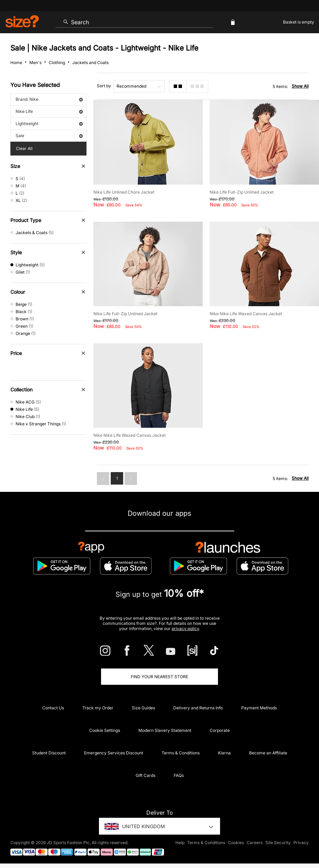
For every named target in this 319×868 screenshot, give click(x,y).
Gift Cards (145, 775)
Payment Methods (259, 708)
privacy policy (185, 628)
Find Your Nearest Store (159, 677)
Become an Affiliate (268, 753)
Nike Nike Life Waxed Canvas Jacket (246, 314)
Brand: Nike (49, 99)
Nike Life (49, 111)
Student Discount (49, 753)
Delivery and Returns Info (198, 708)
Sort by (104, 86)
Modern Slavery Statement (165, 730)
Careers (255, 843)
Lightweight (49, 123)
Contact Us (53, 708)
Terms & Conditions (181, 753)
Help (180, 843)
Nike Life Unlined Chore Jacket (124, 192)
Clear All (24, 148)
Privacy (301, 843)
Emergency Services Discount (114, 753)
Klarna (224, 753)
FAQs (179, 775)
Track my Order (98, 708)
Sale (49, 136)
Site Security (278, 843)
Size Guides (143, 708)
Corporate (220, 730)
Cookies (236, 843)
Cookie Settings (105, 730)
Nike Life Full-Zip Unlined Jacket (242, 192)
